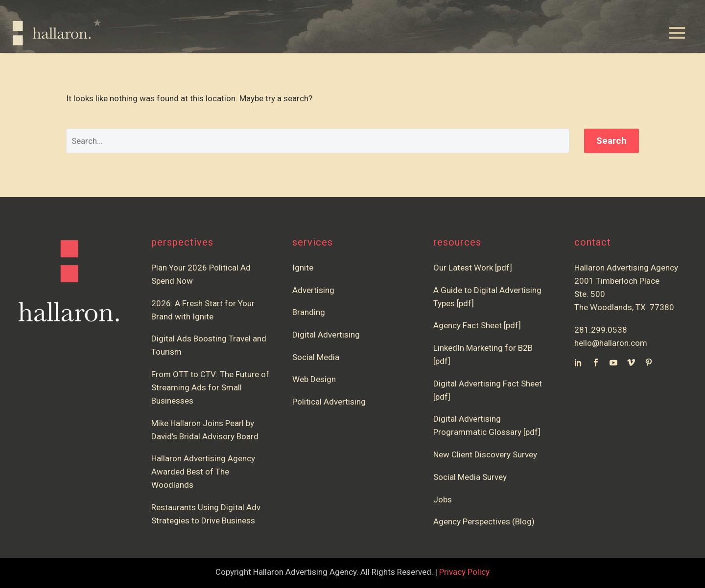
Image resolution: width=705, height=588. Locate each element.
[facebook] (596, 362)
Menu (677, 33)
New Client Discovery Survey (485, 454)
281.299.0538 (601, 330)
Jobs (443, 499)
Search (611, 141)
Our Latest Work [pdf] (473, 268)
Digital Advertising (326, 335)
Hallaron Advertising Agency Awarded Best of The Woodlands (203, 472)
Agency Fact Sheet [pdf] (477, 325)
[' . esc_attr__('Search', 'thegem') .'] (318, 141)
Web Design (314, 379)
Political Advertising (329, 402)
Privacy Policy (464, 572)
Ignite (303, 268)
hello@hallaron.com (611, 343)
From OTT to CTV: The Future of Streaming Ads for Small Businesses (210, 387)
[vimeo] (631, 362)
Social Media (316, 357)
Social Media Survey (470, 477)
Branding (309, 312)
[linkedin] (578, 362)
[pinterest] (649, 362)
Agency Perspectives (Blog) (484, 521)
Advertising (313, 290)
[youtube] (613, 362)
